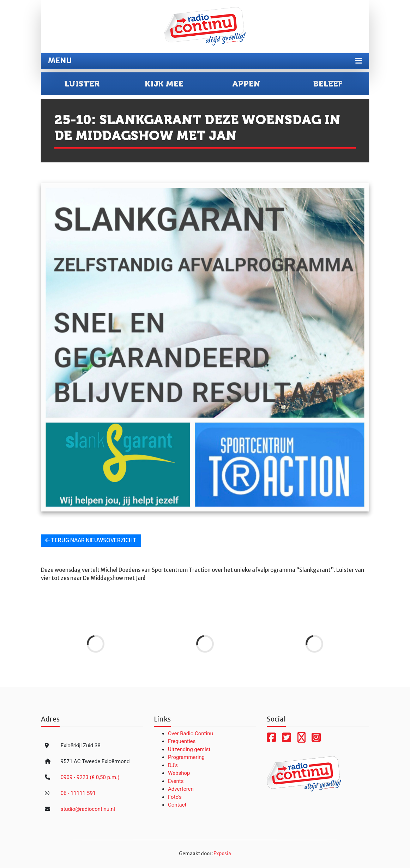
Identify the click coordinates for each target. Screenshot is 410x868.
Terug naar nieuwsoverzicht (91, 540)
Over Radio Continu (191, 734)
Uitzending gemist (189, 749)
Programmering (186, 757)
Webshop (179, 773)
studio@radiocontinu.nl (88, 809)
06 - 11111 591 (78, 793)
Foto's (175, 797)
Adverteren (181, 789)
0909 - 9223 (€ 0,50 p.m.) (90, 777)
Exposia (222, 854)
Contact (177, 805)
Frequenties (182, 741)
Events (176, 781)
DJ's (173, 765)
